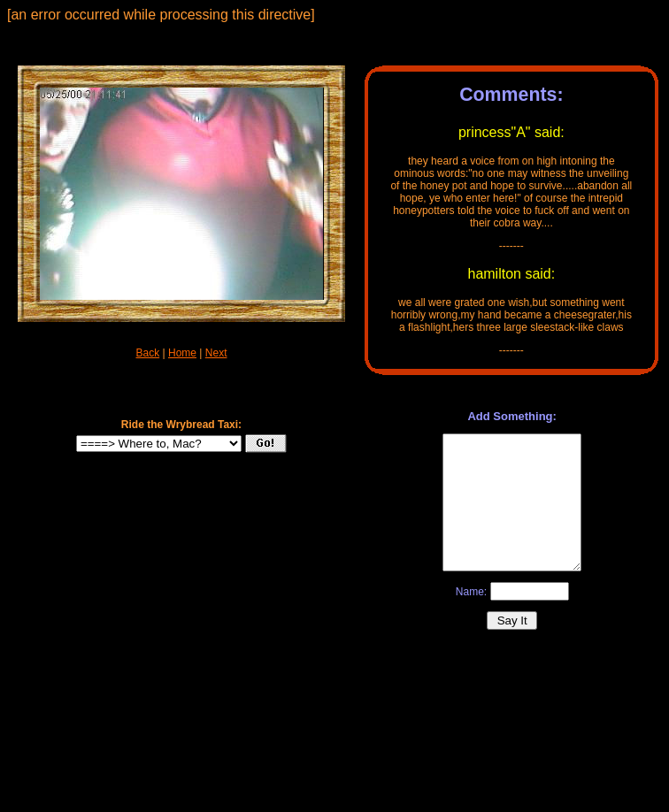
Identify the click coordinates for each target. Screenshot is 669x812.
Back (148, 353)
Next (216, 353)
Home (182, 353)
